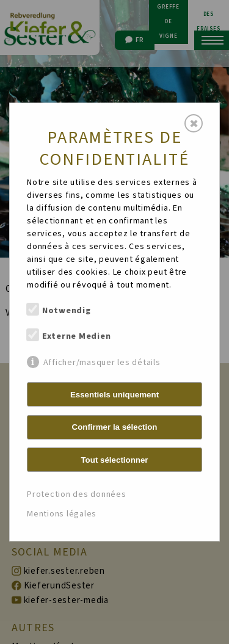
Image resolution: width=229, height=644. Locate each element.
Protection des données (77, 494)
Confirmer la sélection (115, 427)
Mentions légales (62, 514)
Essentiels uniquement (114, 395)
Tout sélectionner (114, 460)
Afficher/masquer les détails (102, 362)
